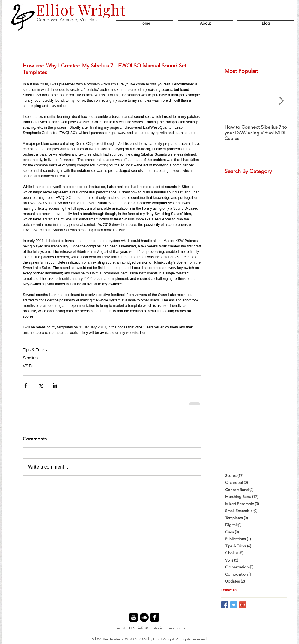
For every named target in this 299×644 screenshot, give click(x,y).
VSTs (28, 366)
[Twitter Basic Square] (234, 605)
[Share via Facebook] (26, 385)
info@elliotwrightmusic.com (162, 628)
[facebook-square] (155, 617)
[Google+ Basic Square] (243, 605)
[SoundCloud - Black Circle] (144, 617)
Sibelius (30, 358)
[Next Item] (281, 101)
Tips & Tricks (35, 350)
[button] (265, 23)
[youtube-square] (134, 617)
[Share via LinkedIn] (55, 385)
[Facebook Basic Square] (225, 605)
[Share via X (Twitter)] (40, 385)
